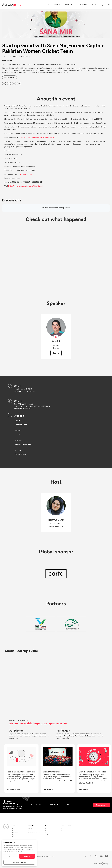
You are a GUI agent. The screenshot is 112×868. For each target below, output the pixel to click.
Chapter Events (33, 831)
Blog (46, 831)
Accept (27, 856)
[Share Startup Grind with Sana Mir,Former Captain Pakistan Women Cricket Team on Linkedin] (14, 83)
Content (69, 5)
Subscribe (100, 805)
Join (48, 5)
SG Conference (33, 829)
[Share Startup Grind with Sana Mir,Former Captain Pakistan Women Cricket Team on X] (9, 83)
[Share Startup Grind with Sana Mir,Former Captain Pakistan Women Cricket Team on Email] (19, 83)
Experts (15, 831)
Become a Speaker (34, 833)
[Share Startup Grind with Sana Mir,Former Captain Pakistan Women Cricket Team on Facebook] (4, 83)
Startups (15, 833)
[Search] (102, 5)
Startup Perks (83, 5)
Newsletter (48, 829)
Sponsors (15, 835)
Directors (15, 837)
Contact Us (64, 831)
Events (57, 5)
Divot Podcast (49, 835)
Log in (107, 5)
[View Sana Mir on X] (56, 337)
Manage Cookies (19, 862)
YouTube (47, 833)
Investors (15, 829)
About (95, 5)
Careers (63, 829)
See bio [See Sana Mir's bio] (56, 353)
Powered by (101, 864)
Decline (11, 856)
